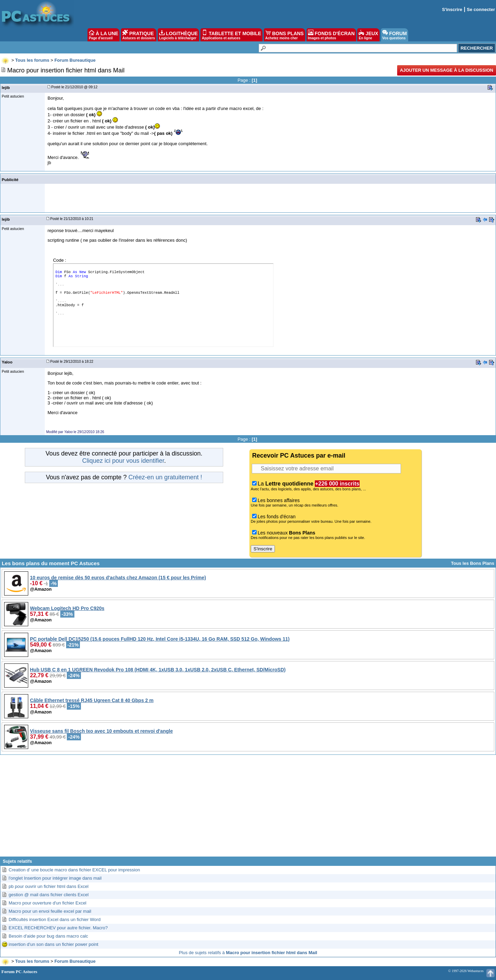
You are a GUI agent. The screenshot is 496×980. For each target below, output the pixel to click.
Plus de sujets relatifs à (248, 953)
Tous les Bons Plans (473, 563)
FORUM (395, 35)
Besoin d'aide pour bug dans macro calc (48, 936)
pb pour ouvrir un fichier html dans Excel (49, 886)
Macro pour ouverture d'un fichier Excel (48, 903)
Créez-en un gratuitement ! (165, 477)
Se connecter (481, 9)
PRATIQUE (139, 35)
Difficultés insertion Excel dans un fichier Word (55, 919)
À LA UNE (104, 35)
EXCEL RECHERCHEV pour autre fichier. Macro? (58, 928)
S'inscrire (452, 9)
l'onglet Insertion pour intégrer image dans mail (55, 878)
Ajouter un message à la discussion (447, 70)
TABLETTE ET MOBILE (231, 35)
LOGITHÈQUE (178, 35)
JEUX (368, 35)
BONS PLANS (285, 35)
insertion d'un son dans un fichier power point (53, 944)
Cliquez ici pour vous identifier (123, 461)
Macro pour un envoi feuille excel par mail (50, 911)
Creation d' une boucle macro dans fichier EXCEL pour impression (74, 870)
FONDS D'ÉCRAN (331, 35)
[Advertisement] (248, 808)
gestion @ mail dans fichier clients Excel (49, 895)
